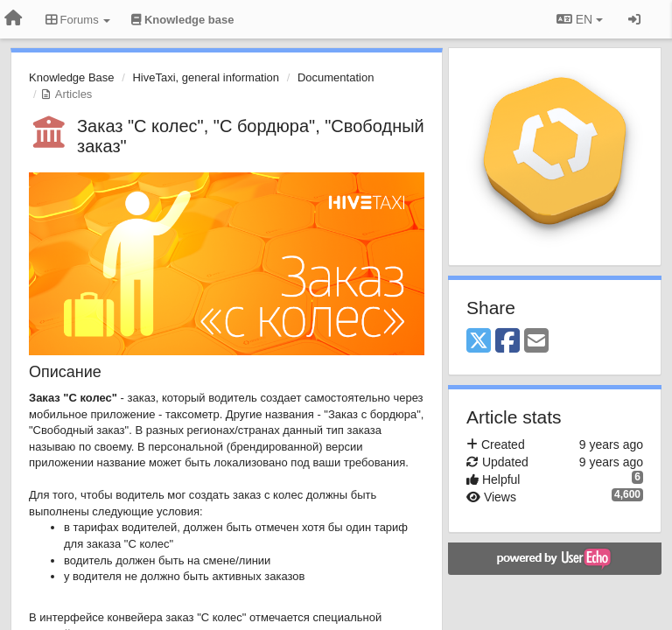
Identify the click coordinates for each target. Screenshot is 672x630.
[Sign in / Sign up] (634, 19)
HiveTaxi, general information (206, 77)
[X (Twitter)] (479, 342)
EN (580, 19)
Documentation (336, 77)
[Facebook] (507, 342)
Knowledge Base (72, 77)
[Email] (536, 342)
